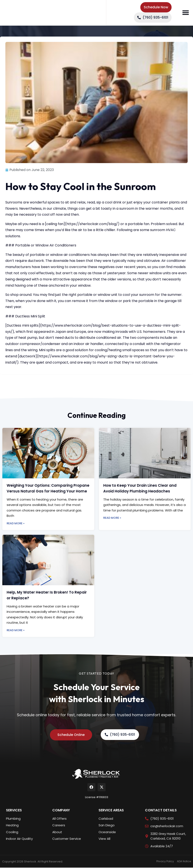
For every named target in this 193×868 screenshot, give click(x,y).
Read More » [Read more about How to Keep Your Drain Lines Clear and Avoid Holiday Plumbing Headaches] (112, 518)
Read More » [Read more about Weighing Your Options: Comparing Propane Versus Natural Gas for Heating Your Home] (16, 523)
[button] (186, 13)
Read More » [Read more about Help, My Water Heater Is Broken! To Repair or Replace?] (16, 630)
